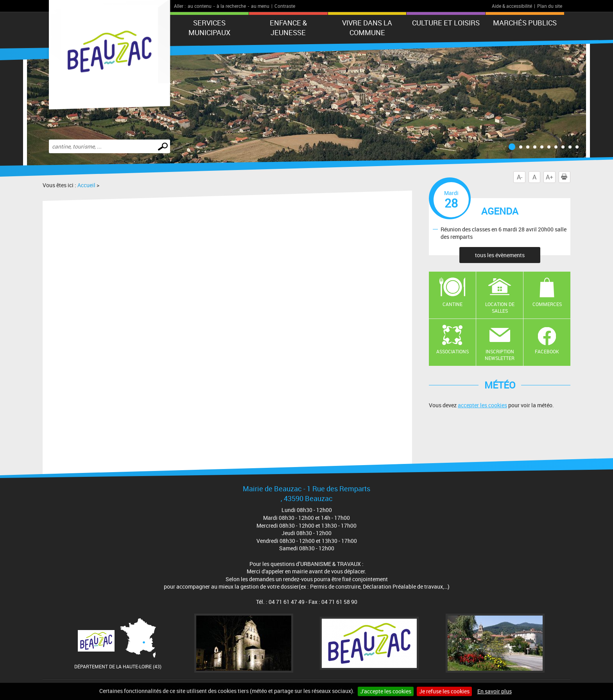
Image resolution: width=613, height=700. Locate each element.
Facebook (547, 351)
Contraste (285, 6)
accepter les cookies (482, 405)
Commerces (547, 304)
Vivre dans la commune (367, 28)
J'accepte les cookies (386, 691)
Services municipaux (209, 28)
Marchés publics (525, 23)
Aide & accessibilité (512, 6)
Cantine (453, 304)
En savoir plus (495, 691)
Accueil (86, 185)
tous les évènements (500, 255)
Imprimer (566, 177)
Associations (453, 351)
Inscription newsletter (500, 355)
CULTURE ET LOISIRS (446, 23)
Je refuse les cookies (444, 691)
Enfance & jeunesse (288, 28)
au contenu (200, 6)
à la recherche (231, 6)
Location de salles (500, 307)
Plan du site (550, 6)
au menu (260, 6)
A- (520, 177)
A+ (549, 177)
